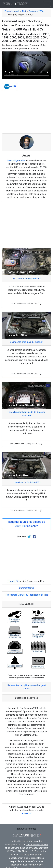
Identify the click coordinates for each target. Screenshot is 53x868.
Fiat (24, 11)
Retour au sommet (26, 829)
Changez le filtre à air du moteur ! (27, 342)
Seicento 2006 (36, 11)
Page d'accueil (12, 11)
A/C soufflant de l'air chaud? (26, 279)
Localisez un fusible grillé (26, 482)
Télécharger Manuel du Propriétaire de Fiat (26, 595)
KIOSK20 (26, 814)
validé (10, 87)
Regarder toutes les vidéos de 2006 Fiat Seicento (26, 524)
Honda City (14, 581)
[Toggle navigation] (47, 4)
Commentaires (26, 588)
